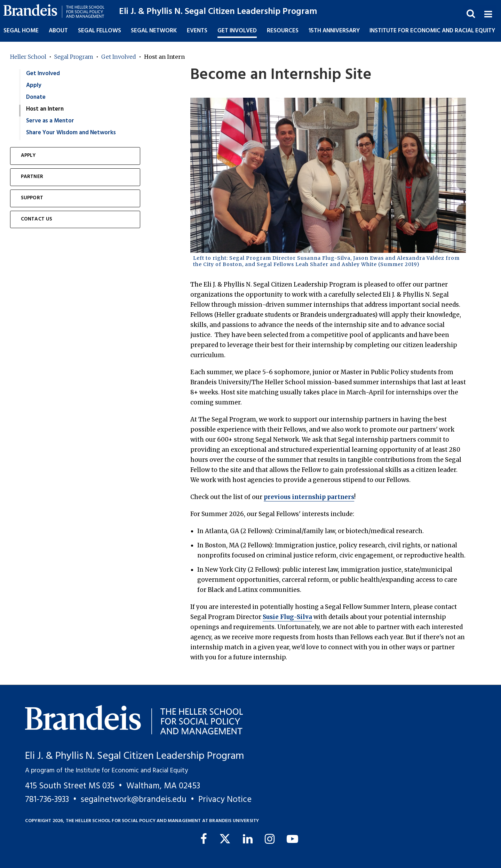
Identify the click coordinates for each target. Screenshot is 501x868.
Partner (32, 177)
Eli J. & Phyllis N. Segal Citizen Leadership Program (218, 12)
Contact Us (37, 219)
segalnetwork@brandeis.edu (134, 800)
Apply (34, 85)
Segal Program (74, 57)
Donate (36, 97)
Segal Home (21, 31)
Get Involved (119, 57)
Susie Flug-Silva (287, 617)
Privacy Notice (225, 800)
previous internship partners (309, 497)
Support (32, 198)
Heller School (28, 57)
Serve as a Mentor (50, 121)
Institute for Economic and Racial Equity (432, 31)
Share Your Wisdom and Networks (71, 133)
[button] (488, 13)
